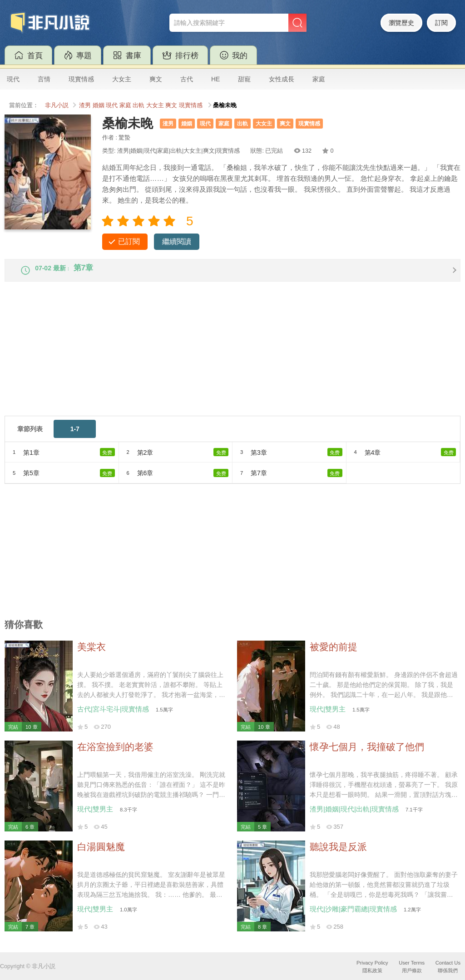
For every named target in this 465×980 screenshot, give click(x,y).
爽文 (156, 79)
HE (215, 79)
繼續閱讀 (177, 241)
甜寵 (244, 79)
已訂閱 (129, 241)
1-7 (75, 436)
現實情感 (81, 79)
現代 (13, 79)
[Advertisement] (232, 359)
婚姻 (99, 105)
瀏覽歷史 (401, 23)
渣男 (85, 105)
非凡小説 (57, 105)
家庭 (319, 79)
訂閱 (441, 23)
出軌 (139, 105)
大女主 (122, 79)
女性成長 (282, 79)
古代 (187, 79)
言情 (44, 79)
